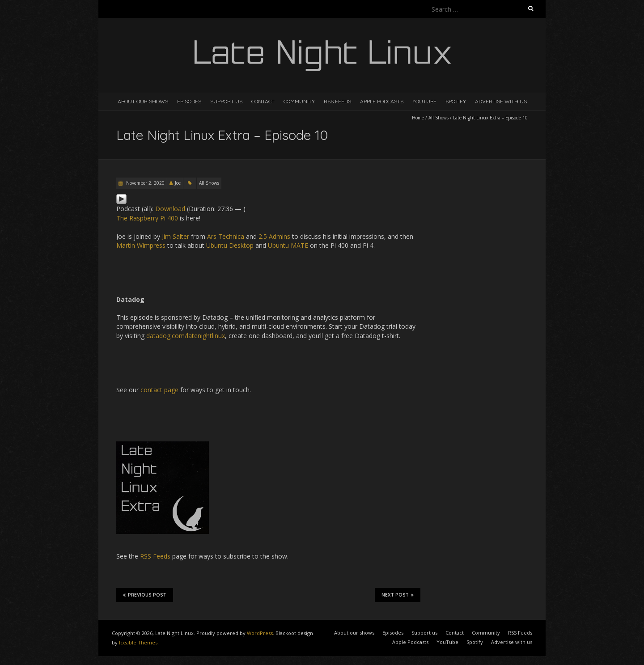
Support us (226, 101)
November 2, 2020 (145, 183)
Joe (178, 183)
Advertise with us (501, 101)
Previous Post (145, 595)
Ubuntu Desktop (230, 245)
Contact (263, 101)
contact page (159, 390)
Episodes (189, 101)
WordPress (260, 633)
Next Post (398, 595)
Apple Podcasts (382, 101)
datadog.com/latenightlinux (186, 336)
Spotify (456, 101)
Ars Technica (226, 236)
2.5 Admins (274, 236)
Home (418, 118)
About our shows (143, 101)
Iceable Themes (138, 642)
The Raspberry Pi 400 (147, 218)
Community (299, 101)
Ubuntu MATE (288, 245)
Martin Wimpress (141, 245)
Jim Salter (176, 236)
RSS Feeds (337, 101)
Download (170, 209)
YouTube (424, 101)
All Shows (439, 118)
